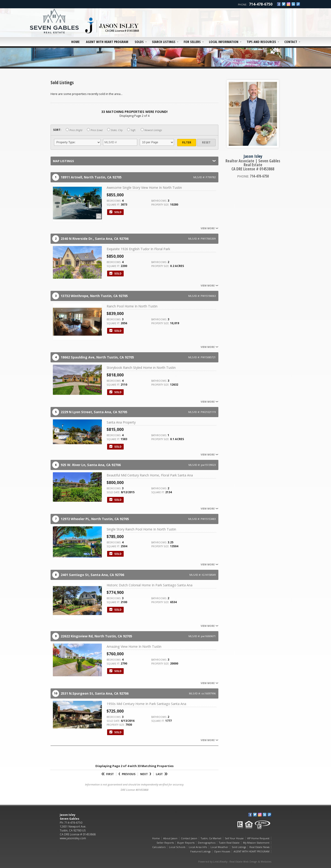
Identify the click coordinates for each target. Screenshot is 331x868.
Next (146, 774)
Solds (139, 42)
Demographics (207, 843)
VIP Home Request (258, 838)
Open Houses (222, 851)
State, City (115, 130)
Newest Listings (151, 130)
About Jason (170, 838)
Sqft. (132, 130)
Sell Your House (234, 838)
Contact (291, 42)
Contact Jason (189, 838)
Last (162, 774)
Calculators (159, 847)
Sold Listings (239, 847)
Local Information (224, 42)
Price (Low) (95, 130)
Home (75, 42)
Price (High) (74, 130)
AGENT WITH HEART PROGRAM (107, 42)
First (108, 774)
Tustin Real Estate (229, 843)
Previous (127, 774)
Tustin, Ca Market (211, 838)
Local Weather (219, 847)
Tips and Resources (261, 42)
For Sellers (192, 42)
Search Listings (164, 42)
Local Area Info (198, 847)
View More (210, 228)
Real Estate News (259, 847)
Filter (187, 142)
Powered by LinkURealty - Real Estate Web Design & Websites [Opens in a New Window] (235, 862)
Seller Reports (165, 843)
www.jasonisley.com (73, 838)
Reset (206, 142)
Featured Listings (200, 851)
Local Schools (177, 847)
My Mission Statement (256, 843)
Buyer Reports (186, 843)
